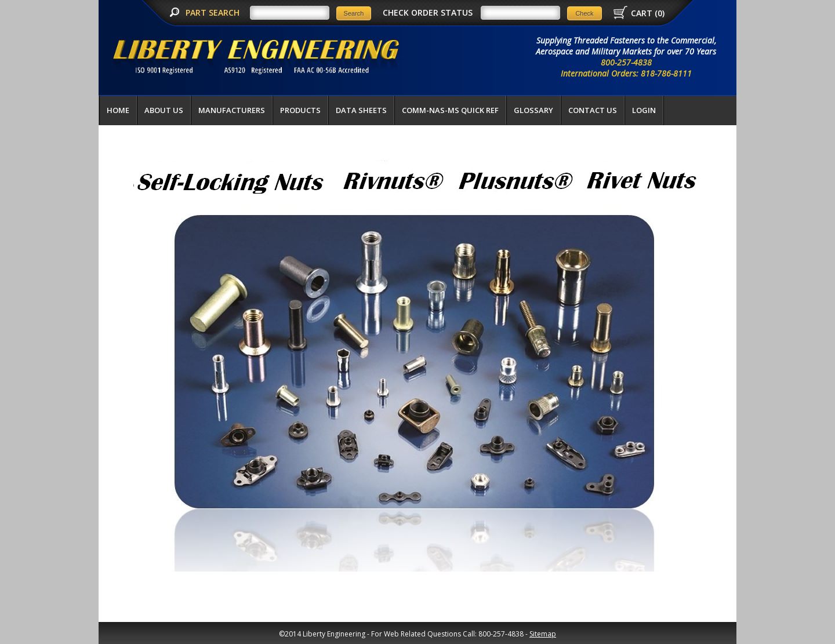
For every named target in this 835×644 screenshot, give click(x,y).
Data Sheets (361, 110)
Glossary (533, 110)
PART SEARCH (214, 12)
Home (118, 110)
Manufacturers (232, 110)
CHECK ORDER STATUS (428, 12)
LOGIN (644, 110)
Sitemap (543, 634)
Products (300, 110)
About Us (164, 110)
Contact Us (593, 110)
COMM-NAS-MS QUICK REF (450, 110)
